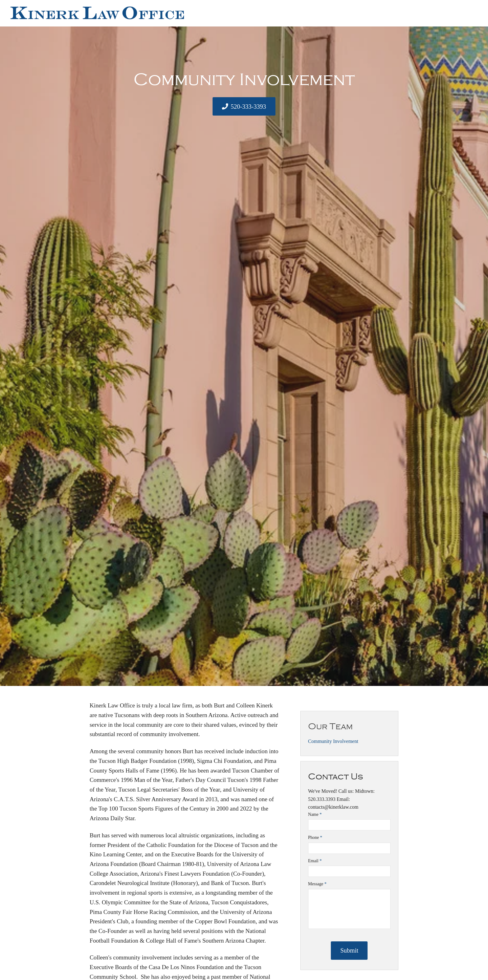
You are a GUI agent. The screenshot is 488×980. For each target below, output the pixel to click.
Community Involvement (333, 741)
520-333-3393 (248, 107)
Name (315, 814)
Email (315, 861)
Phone (315, 837)
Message (317, 884)
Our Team (331, 726)
